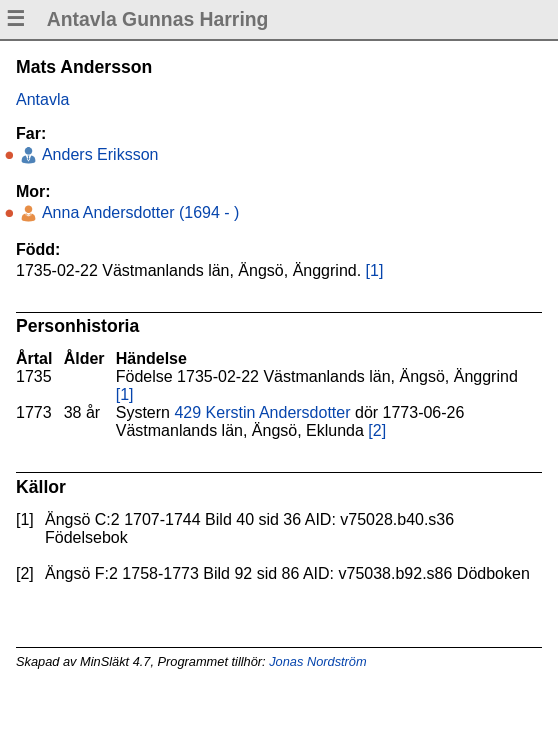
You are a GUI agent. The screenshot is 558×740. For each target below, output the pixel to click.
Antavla (42, 99)
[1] (375, 270)
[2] (377, 430)
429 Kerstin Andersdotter (262, 412)
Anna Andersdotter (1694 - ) (138, 212)
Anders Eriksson (98, 154)
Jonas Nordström (317, 661)
